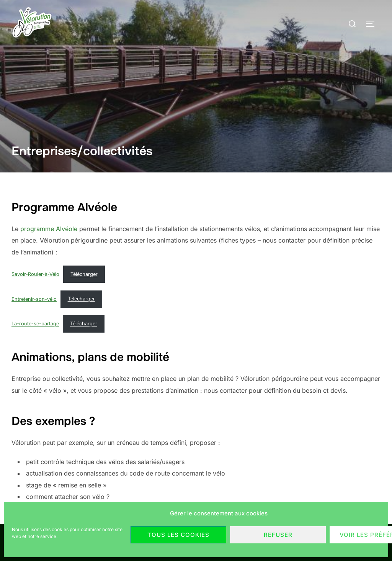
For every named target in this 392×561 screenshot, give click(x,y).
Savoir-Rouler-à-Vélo (35, 274)
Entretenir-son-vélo (34, 299)
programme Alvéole (49, 229)
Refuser (278, 535)
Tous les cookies (178, 535)
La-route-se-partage (35, 324)
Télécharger (84, 274)
